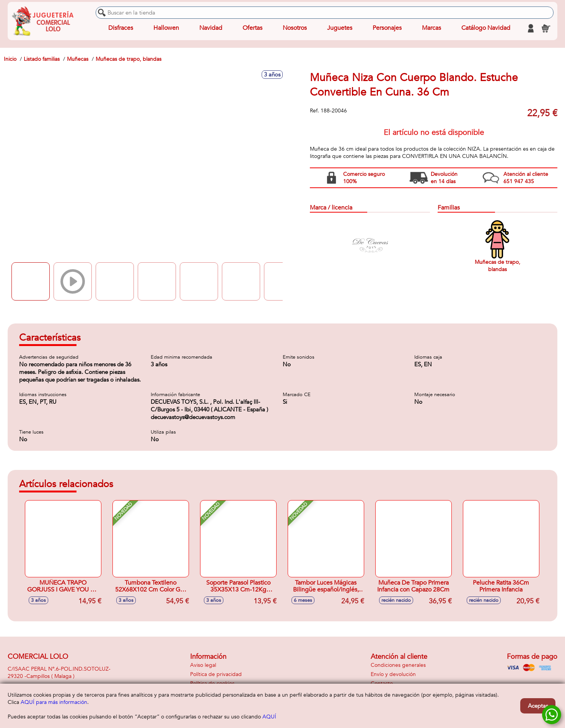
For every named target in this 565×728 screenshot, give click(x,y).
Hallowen (166, 28)
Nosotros (295, 28)
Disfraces (121, 28)
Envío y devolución (393, 674)
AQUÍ (269, 717)
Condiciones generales (398, 665)
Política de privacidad (216, 674)
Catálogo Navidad (486, 28)
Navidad (211, 28)
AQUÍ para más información (54, 702)
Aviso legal (203, 665)
